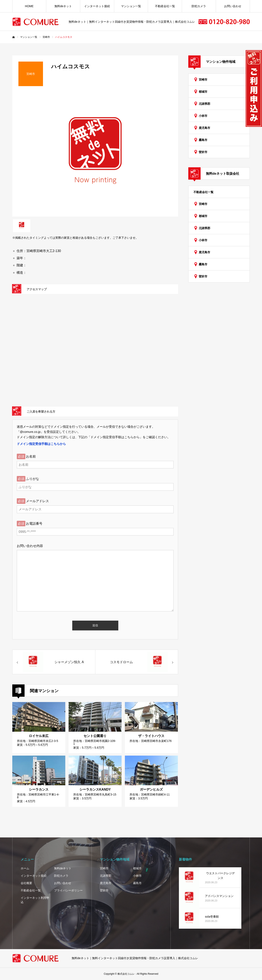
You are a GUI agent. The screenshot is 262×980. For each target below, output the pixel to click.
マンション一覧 (131, 6)
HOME (29, 6)
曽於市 (203, 152)
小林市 (203, 116)
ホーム (25, 868)
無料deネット (63, 6)
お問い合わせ (233, 6)
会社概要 (26, 883)
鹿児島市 (204, 128)
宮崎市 (203, 80)
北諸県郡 (204, 104)
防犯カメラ (199, 6)
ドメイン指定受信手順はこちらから (41, 444)
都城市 (203, 92)
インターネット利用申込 (35, 900)
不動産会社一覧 (165, 6)
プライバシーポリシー (68, 890)
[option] (95, 154)
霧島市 (203, 140)
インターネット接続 (97, 6)
